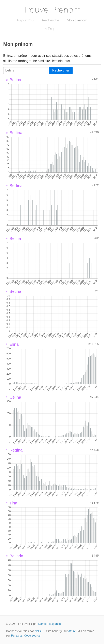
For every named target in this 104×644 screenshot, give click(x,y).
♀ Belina (13, 238)
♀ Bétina (13, 291)
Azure (72, 631)
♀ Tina (11, 503)
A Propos (52, 29)
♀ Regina (14, 450)
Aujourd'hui (26, 20)
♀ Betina (13, 80)
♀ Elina (12, 344)
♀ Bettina (14, 133)
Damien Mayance (50, 624)
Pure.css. (17, 636)
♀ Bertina (14, 186)
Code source (32, 636)
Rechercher (61, 70)
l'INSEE (40, 631)
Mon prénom (77, 20)
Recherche (51, 20)
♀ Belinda (14, 556)
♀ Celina (13, 397)
